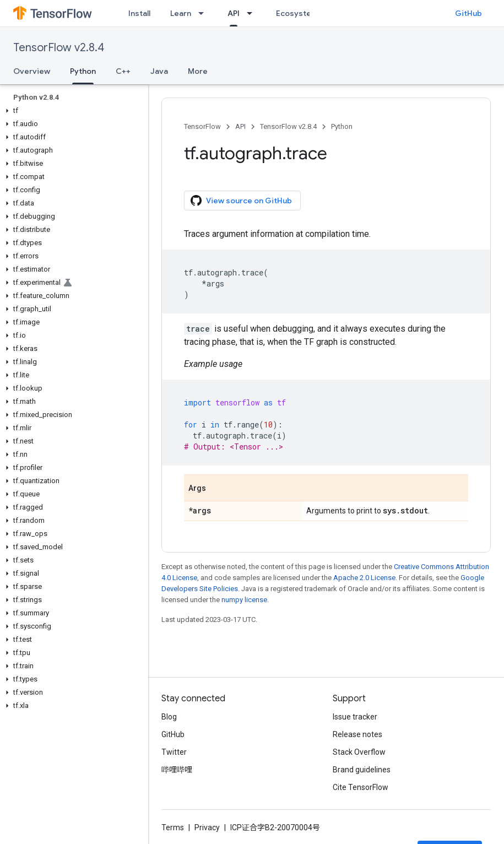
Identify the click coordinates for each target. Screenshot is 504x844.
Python (342, 126)
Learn (181, 13)
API (240, 126)
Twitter (174, 752)
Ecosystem (297, 13)
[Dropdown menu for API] (253, 13)
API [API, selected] (234, 13)
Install (139, 13)
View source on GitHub (241, 201)
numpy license (244, 600)
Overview (32, 71)
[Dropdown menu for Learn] (204, 13)
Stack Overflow (359, 752)
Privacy (207, 827)
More (198, 71)
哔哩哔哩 (177, 770)
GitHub (468, 13)
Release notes (357, 734)
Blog (169, 717)
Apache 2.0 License (364, 578)
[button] (72, 111)
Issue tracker (355, 717)
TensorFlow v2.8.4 (59, 48)
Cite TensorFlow (361, 787)
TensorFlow (202, 126)
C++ (123, 71)
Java (159, 71)
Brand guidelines (362, 770)
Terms (173, 827)
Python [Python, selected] (83, 71)
